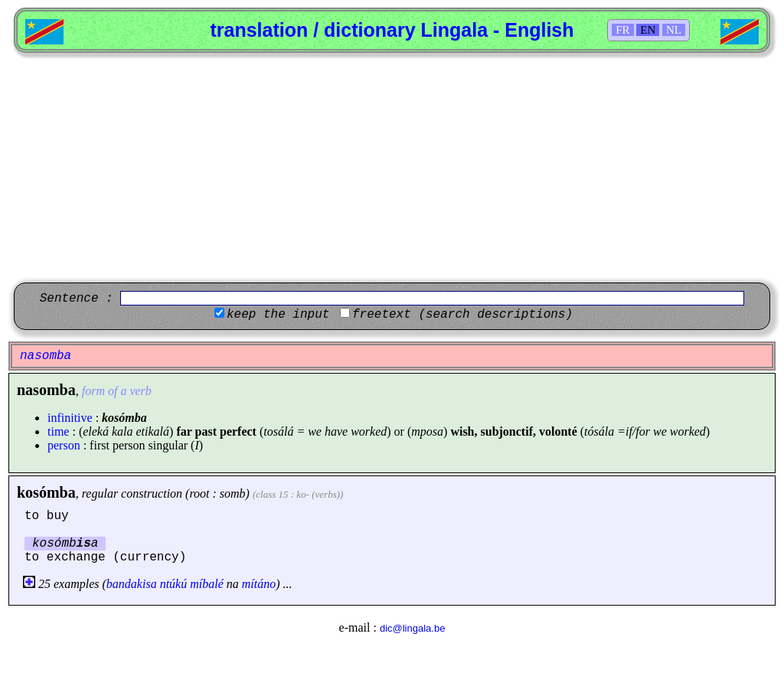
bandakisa (132, 584)
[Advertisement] (392, 168)
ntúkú (174, 584)
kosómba (46, 492)
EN (648, 30)
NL (674, 30)
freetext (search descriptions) (462, 315)
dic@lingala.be (412, 628)
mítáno (259, 584)
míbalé (207, 584)
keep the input (278, 315)
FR (622, 30)
